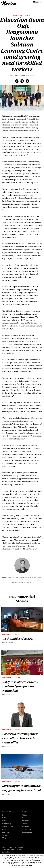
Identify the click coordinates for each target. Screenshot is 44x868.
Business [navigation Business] (6, 832)
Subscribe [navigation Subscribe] (26, 818)
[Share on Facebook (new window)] (17, 81)
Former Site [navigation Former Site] (27, 830)
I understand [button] (27, 866)
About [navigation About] (24, 815)
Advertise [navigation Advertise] (26, 821)
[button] (38, 2)
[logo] (9, 5)
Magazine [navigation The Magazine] (6, 838)
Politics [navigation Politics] (5, 818)
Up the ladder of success (18, 639)
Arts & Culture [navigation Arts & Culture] (8, 827)
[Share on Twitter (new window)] (22, 81)
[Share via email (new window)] (27, 81)
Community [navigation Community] (7, 824)
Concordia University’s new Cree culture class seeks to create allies (20, 738)
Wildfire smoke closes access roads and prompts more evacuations (20, 686)
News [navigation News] (4, 815)
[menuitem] (12, 815)
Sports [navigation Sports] (5, 835)
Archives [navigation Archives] (25, 827)
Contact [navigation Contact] (25, 824)
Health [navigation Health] (5, 830)
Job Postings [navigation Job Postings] (27, 832)
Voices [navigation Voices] (5, 821)
